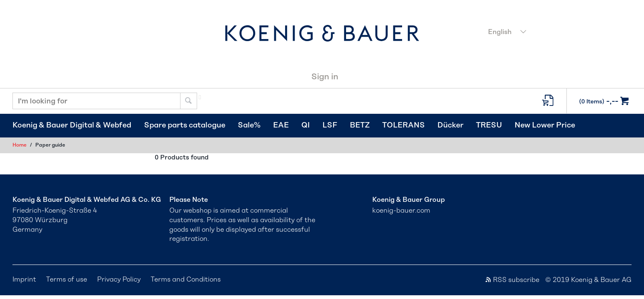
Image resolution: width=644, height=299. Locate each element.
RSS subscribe (512, 280)
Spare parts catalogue (185, 125)
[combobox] (557, 33)
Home (20, 145)
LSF (330, 125)
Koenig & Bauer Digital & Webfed (72, 125)
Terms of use (67, 279)
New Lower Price (545, 125)
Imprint (24, 279)
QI (306, 125)
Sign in (325, 77)
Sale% (249, 125)
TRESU (489, 125)
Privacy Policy (119, 279)
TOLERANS (404, 125)
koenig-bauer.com (401, 211)
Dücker (450, 125)
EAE (281, 125)
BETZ (360, 125)
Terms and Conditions (186, 279)
